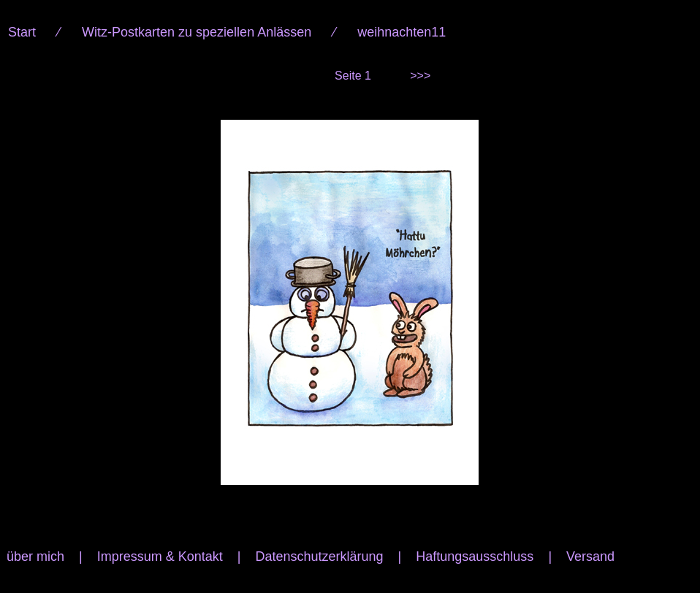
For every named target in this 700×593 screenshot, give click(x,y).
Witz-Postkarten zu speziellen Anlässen (197, 32)
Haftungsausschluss (475, 556)
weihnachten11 (402, 32)
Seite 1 (353, 76)
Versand (590, 556)
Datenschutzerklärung (319, 556)
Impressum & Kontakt (160, 556)
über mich (35, 556)
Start (22, 32)
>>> (420, 76)
